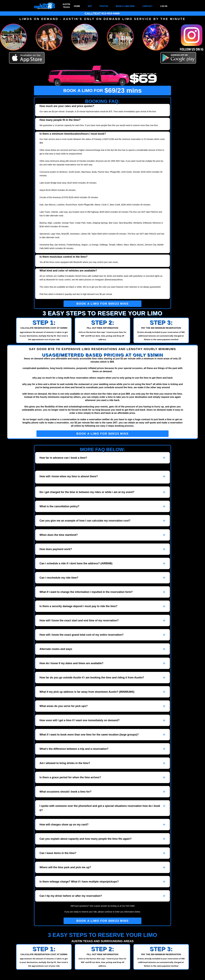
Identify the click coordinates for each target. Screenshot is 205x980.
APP (90, 6)
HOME (77, 6)
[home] (45, 6)
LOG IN (164, 6)
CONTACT (147, 6)
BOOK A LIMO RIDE (125, 6)
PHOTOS (104, 6)
